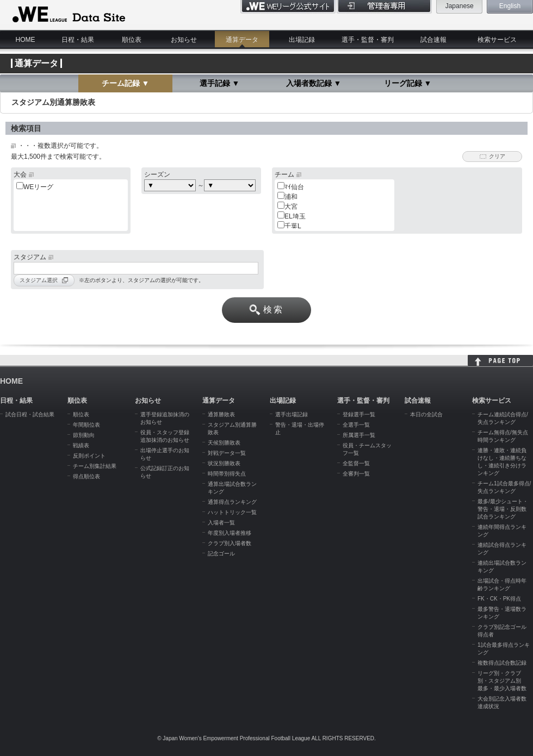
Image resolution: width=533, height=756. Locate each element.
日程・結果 (78, 40)
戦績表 (81, 445)
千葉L (293, 226)
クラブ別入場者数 (230, 543)
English (510, 6)
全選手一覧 (356, 425)
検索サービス (497, 40)
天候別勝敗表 (224, 443)
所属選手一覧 (359, 435)
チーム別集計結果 (95, 466)
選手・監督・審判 (368, 40)
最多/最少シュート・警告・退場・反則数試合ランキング (503, 509)
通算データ (242, 40)
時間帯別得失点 (227, 474)
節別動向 (84, 435)
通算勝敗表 (221, 414)
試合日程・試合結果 (30, 414)
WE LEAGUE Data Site (68, 15)
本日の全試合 (426, 414)
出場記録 (302, 40)
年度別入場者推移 (230, 533)
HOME (26, 40)
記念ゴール (221, 554)
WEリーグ (38, 187)
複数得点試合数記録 (502, 663)
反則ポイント (89, 456)
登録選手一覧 (359, 414)
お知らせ (184, 40)
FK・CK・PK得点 (499, 599)
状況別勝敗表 (224, 463)
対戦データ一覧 (227, 453)
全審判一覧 (356, 474)
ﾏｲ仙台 (294, 187)
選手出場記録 (292, 414)
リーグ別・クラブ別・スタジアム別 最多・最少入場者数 (502, 681)
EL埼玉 (295, 216)
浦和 (291, 197)
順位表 (132, 40)
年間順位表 (86, 425)
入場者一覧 (221, 523)
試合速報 (433, 40)
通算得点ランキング (232, 502)
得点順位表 (86, 476)
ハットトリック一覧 (232, 512)
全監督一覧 (356, 463)
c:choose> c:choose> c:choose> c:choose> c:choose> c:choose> (230, 185)
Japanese (460, 6)
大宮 (291, 207)
